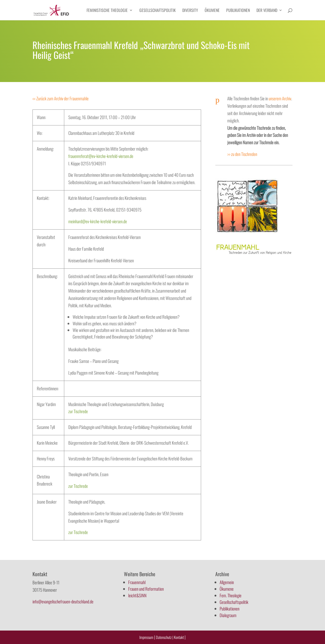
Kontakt (179, 637)
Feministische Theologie (107, 11)
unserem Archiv (280, 98)
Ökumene (212, 11)
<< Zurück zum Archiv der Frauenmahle (61, 98)
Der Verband (267, 11)
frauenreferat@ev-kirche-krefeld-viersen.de (101, 156)
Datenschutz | (165, 637)
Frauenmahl (137, 582)
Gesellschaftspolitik (158, 11)
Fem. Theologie (231, 595)
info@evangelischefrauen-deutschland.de (63, 601)
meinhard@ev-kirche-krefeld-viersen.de (98, 221)
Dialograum (228, 615)
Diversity (190, 11)
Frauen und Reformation (146, 589)
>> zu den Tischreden (242, 154)
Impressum (146, 637)
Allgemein (227, 582)
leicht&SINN (137, 595)
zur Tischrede (78, 411)
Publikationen (238, 11)
